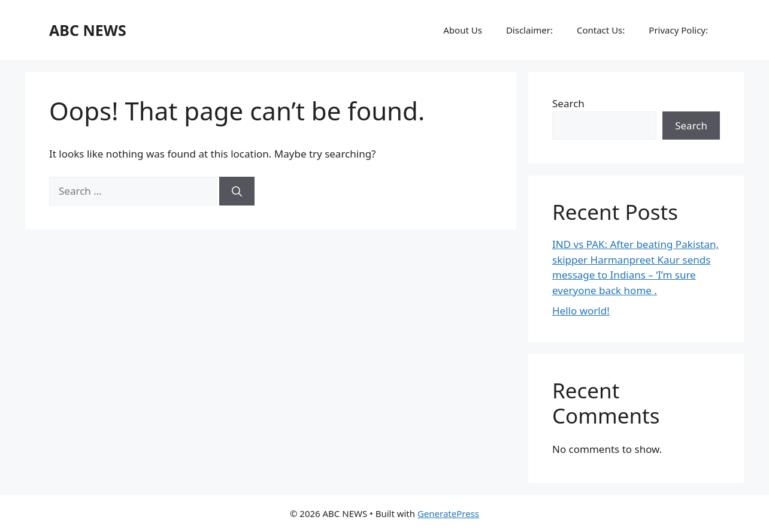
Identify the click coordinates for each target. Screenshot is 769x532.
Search (568, 103)
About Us (463, 30)
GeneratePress (448, 513)
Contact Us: (601, 30)
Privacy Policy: (678, 30)
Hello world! (581, 311)
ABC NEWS (88, 30)
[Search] (237, 191)
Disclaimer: (529, 30)
